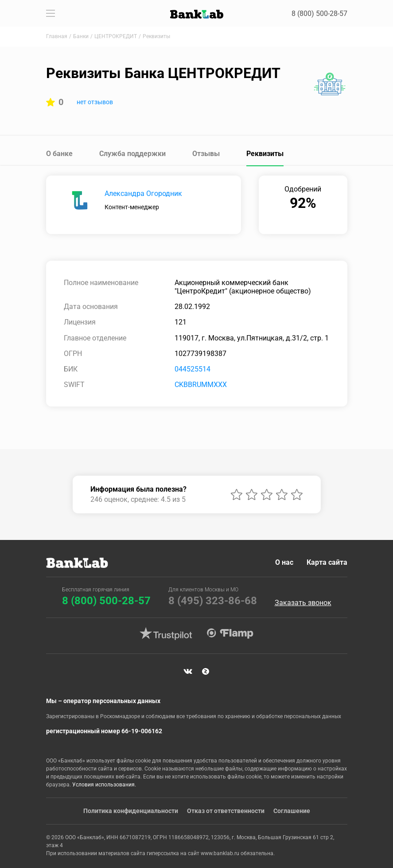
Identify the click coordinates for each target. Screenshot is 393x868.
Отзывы (206, 154)
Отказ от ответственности (226, 811)
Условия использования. (104, 785)
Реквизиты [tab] (265, 154)
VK (188, 672)
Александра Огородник (143, 194)
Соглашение (292, 811)
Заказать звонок (303, 603)
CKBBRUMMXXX (201, 385)
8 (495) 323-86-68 (213, 601)
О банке (59, 154)
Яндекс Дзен (206, 672)
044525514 (193, 369)
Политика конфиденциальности (131, 811)
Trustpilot (166, 633)
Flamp (230, 633)
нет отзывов (95, 102)
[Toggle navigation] (51, 13)
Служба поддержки (132, 154)
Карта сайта (327, 562)
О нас (284, 562)
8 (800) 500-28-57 (319, 14)
